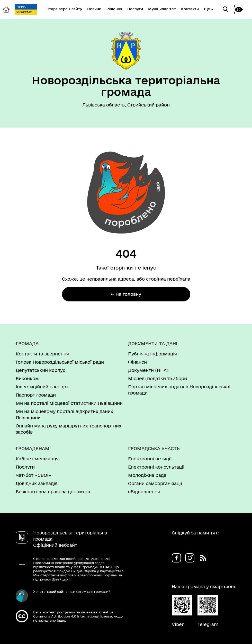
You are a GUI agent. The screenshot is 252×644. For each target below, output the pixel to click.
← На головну (126, 294)
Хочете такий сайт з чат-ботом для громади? (72, 592)
